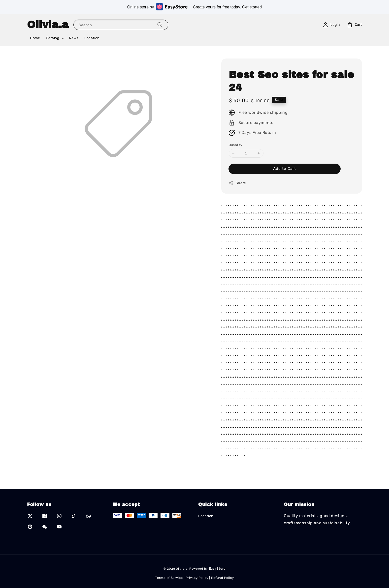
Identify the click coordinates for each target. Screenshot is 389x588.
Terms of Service (169, 578)
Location (92, 38)
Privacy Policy (197, 578)
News (74, 38)
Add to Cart (285, 169)
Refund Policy (223, 578)
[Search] (160, 25)
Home (35, 38)
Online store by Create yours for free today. (194, 7)
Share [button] (237, 183)
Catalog (52, 38)
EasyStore (217, 569)
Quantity (236, 145)
